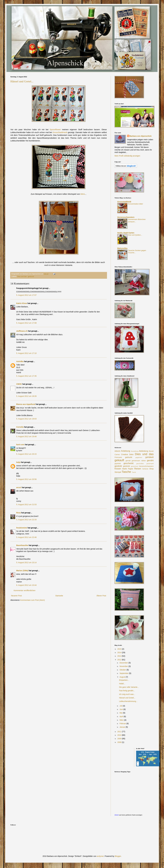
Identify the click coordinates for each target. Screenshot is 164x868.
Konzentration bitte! (136, 204)
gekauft (119, 460)
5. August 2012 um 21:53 (26, 504)
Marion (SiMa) (22, 571)
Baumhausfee (22, 545)
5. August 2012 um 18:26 (26, 396)
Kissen (118, 469)
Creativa (125, 454)
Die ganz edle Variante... (129, 687)
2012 (120, 660)
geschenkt (129, 463)
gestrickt (127, 466)
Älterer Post (101, 596)
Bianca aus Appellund (26, 404)
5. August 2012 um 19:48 (26, 436)
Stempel (118, 472)
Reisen (138, 469)
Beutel (151, 451)
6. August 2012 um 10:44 (26, 585)
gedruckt (31, 277)
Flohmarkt (118, 457)
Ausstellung (135, 451)
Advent (117, 451)
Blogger (118, 856)
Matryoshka (122, 248)
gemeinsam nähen (139, 461)
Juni (121, 709)
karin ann (20, 445)
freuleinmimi (22, 528)
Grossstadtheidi (124, 202)
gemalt (128, 461)
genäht (150, 460)
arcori (19, 487)
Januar (123, 727)
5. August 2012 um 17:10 (26, 353)
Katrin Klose (22, 303)
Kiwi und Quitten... (135, 235)
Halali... (122, 684)
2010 (120, 735)
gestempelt (150, 464)
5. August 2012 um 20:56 (26, 479)
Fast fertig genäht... (127, 691)
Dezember (124, 663)
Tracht (134, 472)
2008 (120, 742)
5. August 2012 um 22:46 (26, 537)
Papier (131, 469)
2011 (120, 732)
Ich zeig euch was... (127, 694)
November (124, 666)
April (122, 716)
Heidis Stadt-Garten (126, 233)
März (122, 720)
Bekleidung (144, 451)
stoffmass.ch (22, 331)
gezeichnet (134, 466)
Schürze (145, 469)
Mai (121, 713)
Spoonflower (55, 129)
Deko (131, 454)
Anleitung (126, 451)
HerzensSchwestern (146, 466)
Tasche (126, 472)
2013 (120, 656)
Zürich (117, 815)
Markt (125, 469)
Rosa (18, 513)
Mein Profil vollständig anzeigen (127, 156)
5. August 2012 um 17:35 (26, 376)
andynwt (100, 856)
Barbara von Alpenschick (141, 136)
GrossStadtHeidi (60, 132)
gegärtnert (139, 457)
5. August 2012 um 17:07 (26, 295)
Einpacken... (124, 680)
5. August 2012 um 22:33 (26, 520)
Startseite (59, 596)
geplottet (118, 464)
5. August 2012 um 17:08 (26, 323)
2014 (120, 652)
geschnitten (140, 464)
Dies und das (22, 277)
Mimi (83, 194)
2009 (120, 739)
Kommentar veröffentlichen (25, 590)
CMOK (19, 384)
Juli (121, 706)
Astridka (20, 361)
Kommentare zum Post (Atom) (33, 600)
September (124, 673)
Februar (123, 724)
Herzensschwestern (126, 217)
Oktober (123, 670)
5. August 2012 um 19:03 (26, 419)
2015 (120, 649)
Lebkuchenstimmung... (128, 701)
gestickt (118, 466)
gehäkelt (149, 457)
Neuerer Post (16, 596)
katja (18, 462)
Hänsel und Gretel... (22, 81)
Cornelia (20, 427)
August (123, 677)
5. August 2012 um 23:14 (26, 562)
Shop (151, 469)
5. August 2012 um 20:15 (26, 454)
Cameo (117, 455)
